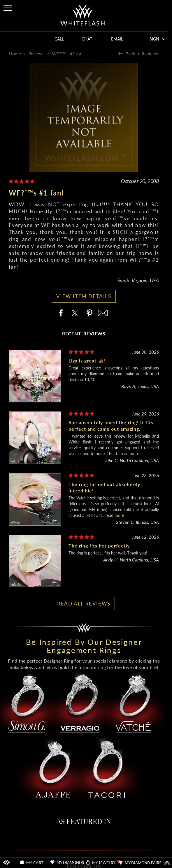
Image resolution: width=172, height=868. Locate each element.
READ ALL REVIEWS (84, 604)
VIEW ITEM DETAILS (84, 296)
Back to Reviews (142, 53)
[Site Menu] (8, 7)
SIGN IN (157, 39)
